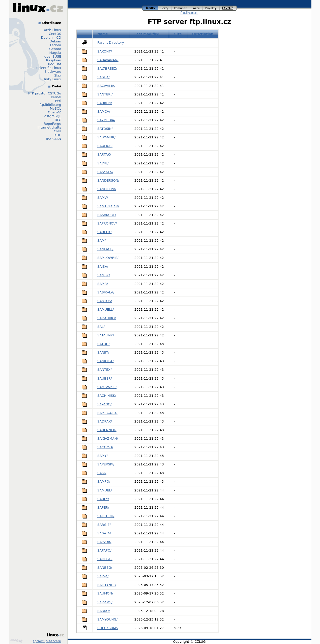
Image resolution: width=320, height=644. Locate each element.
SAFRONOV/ (107, 223)
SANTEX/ (105, 370)
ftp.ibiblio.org (50, 105)
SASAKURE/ (107, 215)
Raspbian (54, 60)
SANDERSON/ (108, 180)
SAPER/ (103, 507)
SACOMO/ (105, 447)
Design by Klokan (16, 641)
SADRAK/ (105, 421)
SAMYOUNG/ (107, 619)
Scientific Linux (49, 68)
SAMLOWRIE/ (108, 258)
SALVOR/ (104, 542)
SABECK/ (105, 232)
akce (196, 8)
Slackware (53, 72)
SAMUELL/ (106, 309)
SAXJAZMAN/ (108, 439)
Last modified (147, 34)
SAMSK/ (104, 275)
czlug (228, 8)
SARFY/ (103, 499)
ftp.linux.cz (189, 13)
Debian (55, 41)
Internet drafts (49, 127)
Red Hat (55, 64)
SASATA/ (104, 533)
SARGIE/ (104, 525)
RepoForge (53, 124)
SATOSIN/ (105, 129)
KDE (58, 135)
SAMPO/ (104, 481)
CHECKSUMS (108, 628)
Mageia (55, 53)
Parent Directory (111, 43)
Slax (58, 75)
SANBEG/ (105, 568)
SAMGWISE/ (107, 387)
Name (103, 34)
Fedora (55, 45)
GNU (57, 131)
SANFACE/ (105, 249)
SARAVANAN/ (108, 60)
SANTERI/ (105, 94)
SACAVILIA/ (106, 86)
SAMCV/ (104, 112)
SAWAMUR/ (106, 137)
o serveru (53, 641)
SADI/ (102, 473)
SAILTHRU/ (106, 516)
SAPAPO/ (104, 550)
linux (150, 8)
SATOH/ (104, 344)
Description (203, 34)
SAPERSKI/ (106, 464)
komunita (181, 8)
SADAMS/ (105, 602)
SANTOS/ (105, 301)
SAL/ (101, 327)
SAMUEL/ (105, 490)
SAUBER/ (105, 378)
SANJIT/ (103, 352)
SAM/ (101, 241)
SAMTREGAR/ (108, 206)
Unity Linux (52, 79)
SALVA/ (103, 576)
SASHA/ (104, 77)
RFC (58, 120)
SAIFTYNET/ (107, 585)
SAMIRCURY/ (107, 413)
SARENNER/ (107, 430)
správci (39, 641)
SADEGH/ (105, 559)
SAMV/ (103, 198)
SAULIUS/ (105, 146)
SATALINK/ (106, 335)
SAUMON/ (105, 593)
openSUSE (53, 56)
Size (178, 34)
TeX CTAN (53, 139)
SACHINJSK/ (107, 396)
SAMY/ (103, 456)
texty (165, 8)
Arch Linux (53, 30)
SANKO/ (104, 611)
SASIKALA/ (106, 292)
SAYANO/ (105, 404)
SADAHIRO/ (107, 318)
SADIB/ (103, 163)
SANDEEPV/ (107, 189)
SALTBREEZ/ (107, 69)
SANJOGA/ (106, 361)
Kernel (56, 97)
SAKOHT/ (105, 51)
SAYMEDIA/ (106, 120)
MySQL (56, 108)
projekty (211, 8)
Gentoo (55, 49)
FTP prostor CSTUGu (45, 93)
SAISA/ (103, 267)
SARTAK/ (104, 154)
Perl (58, 101)
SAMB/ (103, 284)
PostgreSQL (52, 116)
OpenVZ (55, 112)
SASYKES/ (105, 172)
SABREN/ (105, 103)
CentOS (55, 34)
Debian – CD (51, 38)
